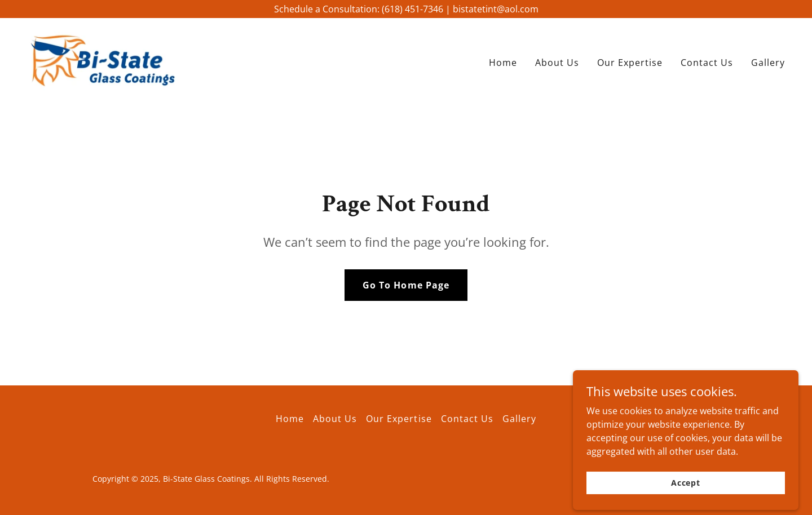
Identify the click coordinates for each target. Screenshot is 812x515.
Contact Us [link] (707, 63)
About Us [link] (557, 63)
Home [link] (503, 63)
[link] (103, 60)
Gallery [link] (768, 63)
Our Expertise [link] (630, 63)
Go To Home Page (406, 285)
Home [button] (290, 419)
